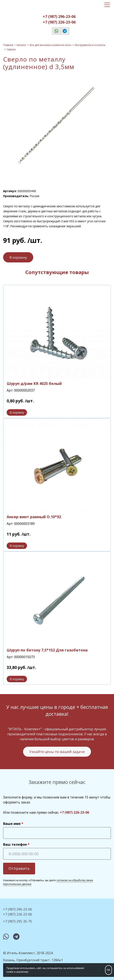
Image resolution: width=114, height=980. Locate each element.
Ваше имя (12, 824)
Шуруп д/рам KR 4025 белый (34, 383)
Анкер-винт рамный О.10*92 (34, 517)
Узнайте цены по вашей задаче (57, 752)
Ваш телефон (15, 844)
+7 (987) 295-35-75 (18, 921)
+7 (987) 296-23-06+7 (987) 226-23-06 (59, 19)
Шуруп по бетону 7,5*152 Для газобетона (47, 650)
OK (108, 970)
